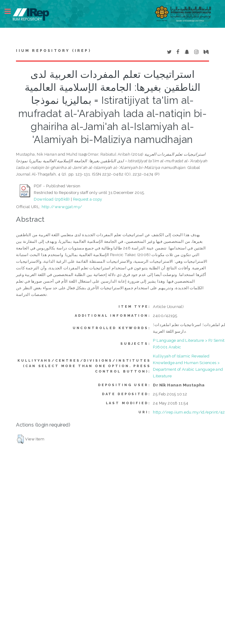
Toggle (11, 11)
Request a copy (88, 199)
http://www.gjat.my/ (62, 207)
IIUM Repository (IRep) (53, 51)
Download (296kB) (52, 199)
